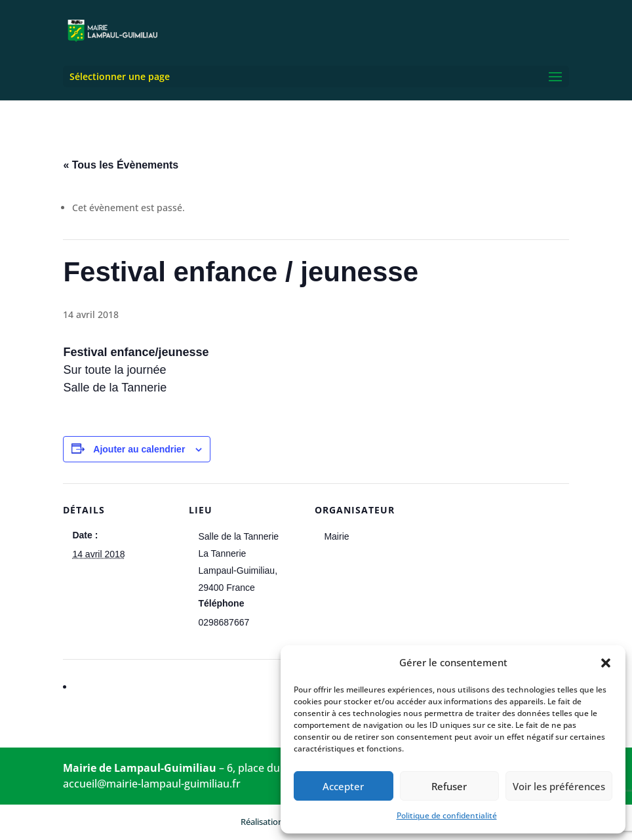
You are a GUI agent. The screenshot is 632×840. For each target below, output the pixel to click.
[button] (606, 663)
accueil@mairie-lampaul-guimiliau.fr (152, 784)
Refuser (449, 786)
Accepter (343, 786)
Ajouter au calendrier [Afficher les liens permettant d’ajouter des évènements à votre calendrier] (139, 449)
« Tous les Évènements (121, 165)
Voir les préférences (559, 786)
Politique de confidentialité (447, 815)
